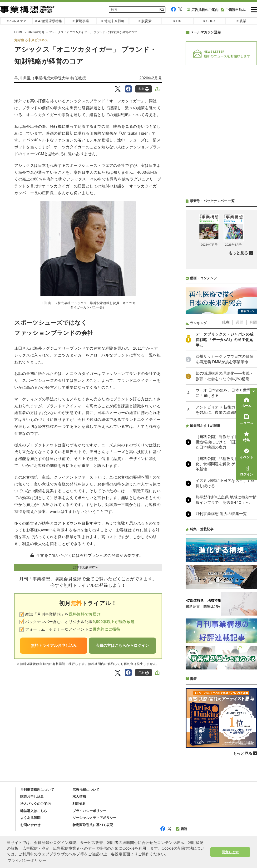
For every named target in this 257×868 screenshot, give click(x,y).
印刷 (144, 89)
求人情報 (79, 797)
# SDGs (209, 21)
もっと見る (238, 253)
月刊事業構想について (37, 790)
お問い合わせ (30, 825)
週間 (239, 322)
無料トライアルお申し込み (54, 646)
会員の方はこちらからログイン (122, 646)
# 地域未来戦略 (113, 21)
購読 (182, 829)
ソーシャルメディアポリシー (95, 818)
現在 (226, 322)
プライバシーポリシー (89, 811)
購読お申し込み (32, 797)
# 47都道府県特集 (49, 21)
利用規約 (79, 804)
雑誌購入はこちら (34, 811)
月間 (253, 322)
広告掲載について (86, 790)
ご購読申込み (233, 10)
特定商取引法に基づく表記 (93, 825)
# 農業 (241, 21)
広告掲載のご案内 (203, 10)
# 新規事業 (81, 21)
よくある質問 (30, 818)
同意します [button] (230, 852)
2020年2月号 (36, 32)
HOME (19, 32)
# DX (177, 21)
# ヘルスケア (17, 21)
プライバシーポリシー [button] (27, 860)
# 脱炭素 (145, 21)
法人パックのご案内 (35, 804)
